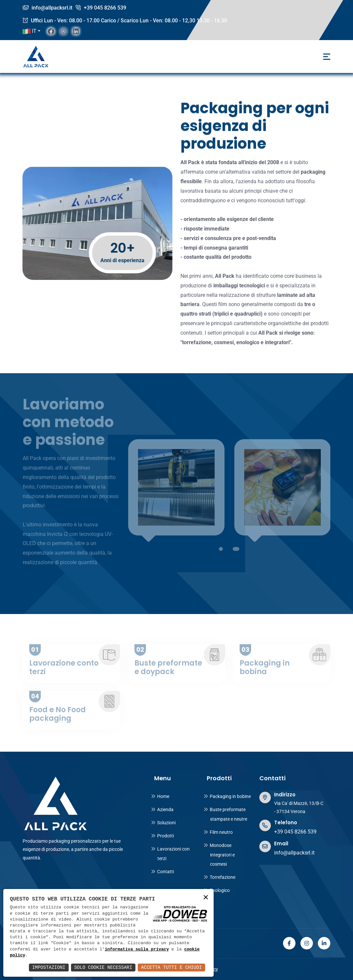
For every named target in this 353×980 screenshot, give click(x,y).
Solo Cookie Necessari (103, 967)
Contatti (162, 872)
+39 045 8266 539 (101, 8)
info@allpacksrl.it (47, 8)
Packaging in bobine (227, 796)
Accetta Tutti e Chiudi (171, 967)
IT (30, 31)
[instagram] (63, 31)
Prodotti (162, 836)
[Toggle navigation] (327, 57)
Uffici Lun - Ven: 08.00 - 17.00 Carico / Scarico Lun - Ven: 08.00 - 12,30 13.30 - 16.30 (125, 21)
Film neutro (218, 832)
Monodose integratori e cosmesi (219, 855)
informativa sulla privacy (137, 949)
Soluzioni (163, 823)
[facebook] (51, 31)
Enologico (217, 890)
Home (160, 796)
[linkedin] (76, 31)
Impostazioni (49, 967)
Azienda (162, 809)
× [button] (206, 898)
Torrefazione (219, 877)
